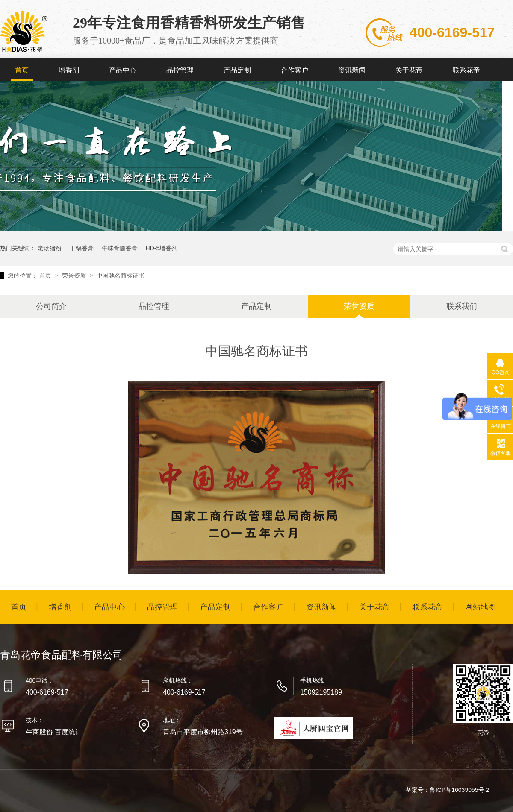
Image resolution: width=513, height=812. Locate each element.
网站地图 (481, 607)
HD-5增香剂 (162, 248)
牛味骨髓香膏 (120, 248)
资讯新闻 (352, 70)
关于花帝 (409, 70)
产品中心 (123, 70)
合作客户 (295, 70)
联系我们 (462, 306)
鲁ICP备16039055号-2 (460, 790)
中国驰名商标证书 (121, 276)
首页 (22, 70)
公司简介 (51, 306)
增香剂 (69, 70)
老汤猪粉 (50, 248)
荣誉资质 (75, 276)
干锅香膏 (82, 248)
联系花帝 (466, 70)
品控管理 (180, 70)
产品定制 (237, 70)
